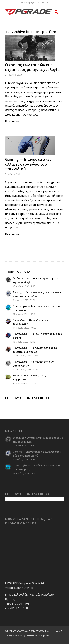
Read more (14, 121)
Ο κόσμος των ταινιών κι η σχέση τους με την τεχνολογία (32, 67)
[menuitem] (55, 12)
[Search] (55, 12)
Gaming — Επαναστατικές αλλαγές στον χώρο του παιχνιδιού (28, 164)
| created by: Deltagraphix (37, 636)
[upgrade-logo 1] (29, 12)
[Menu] (62, 12)
